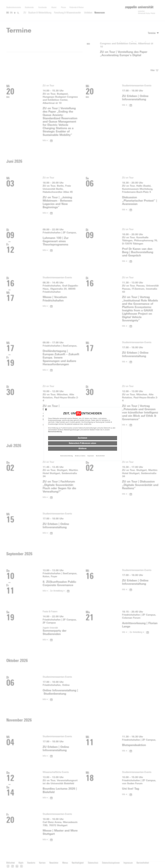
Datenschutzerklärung (55, 432)
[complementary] (46, 409)
